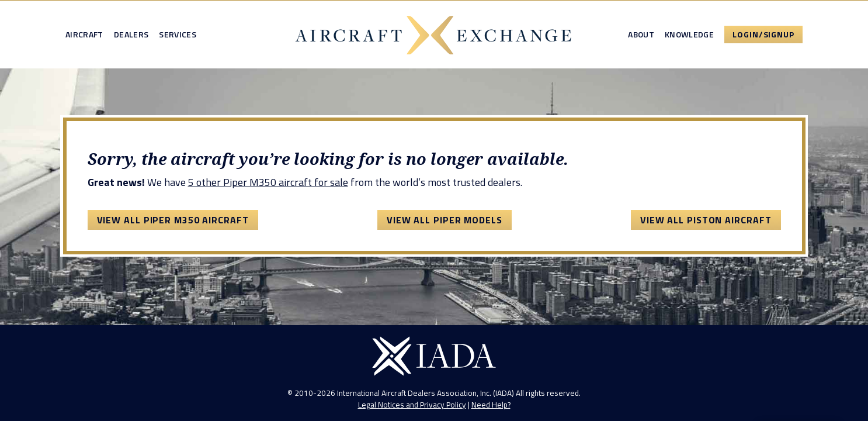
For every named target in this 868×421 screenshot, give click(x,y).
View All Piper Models (445, 220)
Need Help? (491, 405)
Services (178, 34)
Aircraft (84, 34)
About (641, 34)
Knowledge (689, 34)
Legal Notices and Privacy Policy (412, 405)
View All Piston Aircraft (706, 220)
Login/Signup (763, 34)
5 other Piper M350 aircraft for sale (268, 182)
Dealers (131, 34)
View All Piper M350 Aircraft (173, 220)
